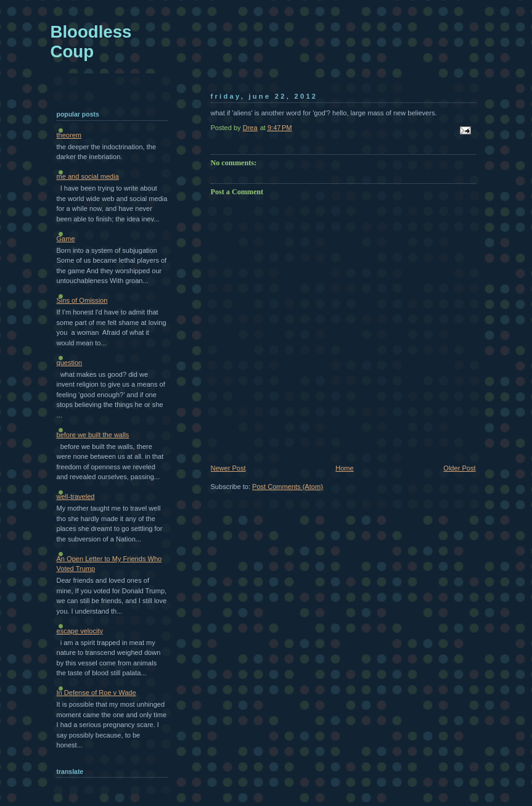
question (70, 363)
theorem (69, 135)
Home (344, 468)
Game (66, 239)
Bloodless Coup (91, 42)
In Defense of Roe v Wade (96, 693)
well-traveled (76, 496)
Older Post (459, 468)
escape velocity (80, 631)
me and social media (88, 176)
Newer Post (228, 468)
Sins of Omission (82, 300)
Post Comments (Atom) (288, 487)
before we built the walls (93, 435)
